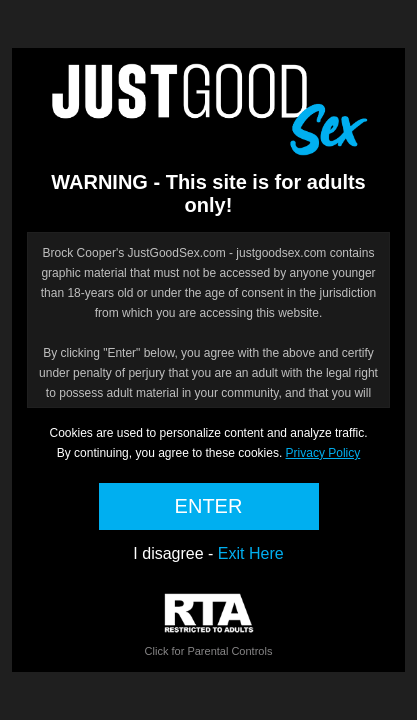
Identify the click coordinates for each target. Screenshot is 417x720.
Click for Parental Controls (209, 625)
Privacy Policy (323, 453)
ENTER (209, 506)
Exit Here (251, 553)
